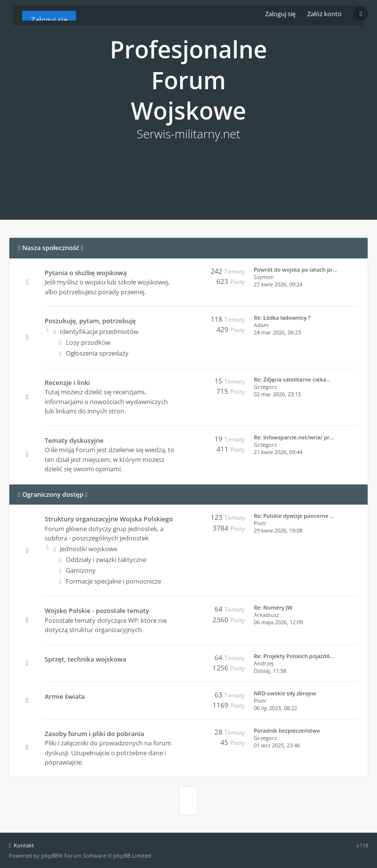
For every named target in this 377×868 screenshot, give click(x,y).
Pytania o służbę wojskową (86, 273)
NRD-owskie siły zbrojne (285, 693)
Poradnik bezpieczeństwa (287, 730)
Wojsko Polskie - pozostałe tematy (97, 611)
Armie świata (65, 696)
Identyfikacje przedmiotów (96, 332)
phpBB (50, 855)
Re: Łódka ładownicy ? (282, 318)
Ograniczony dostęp (53, 494)
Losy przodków (85, 342)
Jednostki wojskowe (85, 549)
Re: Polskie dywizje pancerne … (294, 516)
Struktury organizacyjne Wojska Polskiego (109, 519)
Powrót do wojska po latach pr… (296, 269)
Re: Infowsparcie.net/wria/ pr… (294, 437)
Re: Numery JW (273, 607)
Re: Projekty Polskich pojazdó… (294, 656)
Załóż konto (324, 14)
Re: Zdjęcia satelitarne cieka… (292, 379)
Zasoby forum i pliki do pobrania (94, 734)
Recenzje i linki (67, 383)
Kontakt (21, 845)
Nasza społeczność (51, 248)
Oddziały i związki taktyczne (103, 560)
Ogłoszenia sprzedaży (94, 353)
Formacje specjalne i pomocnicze (110, 581)
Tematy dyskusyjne (74, 440)
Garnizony (78, 570)
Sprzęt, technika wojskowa (85, 659)
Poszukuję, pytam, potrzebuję (90, 321)
